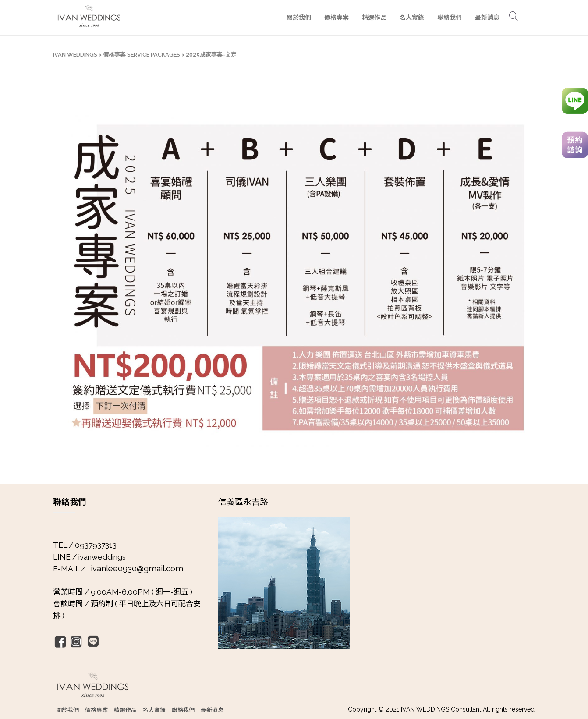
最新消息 (212, 710)
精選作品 (125, 710)
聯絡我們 (183, 710)
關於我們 (67, 710)
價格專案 (96, 710)
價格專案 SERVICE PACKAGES (142, 55)
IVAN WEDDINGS (75, 55)
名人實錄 (154, 710)
